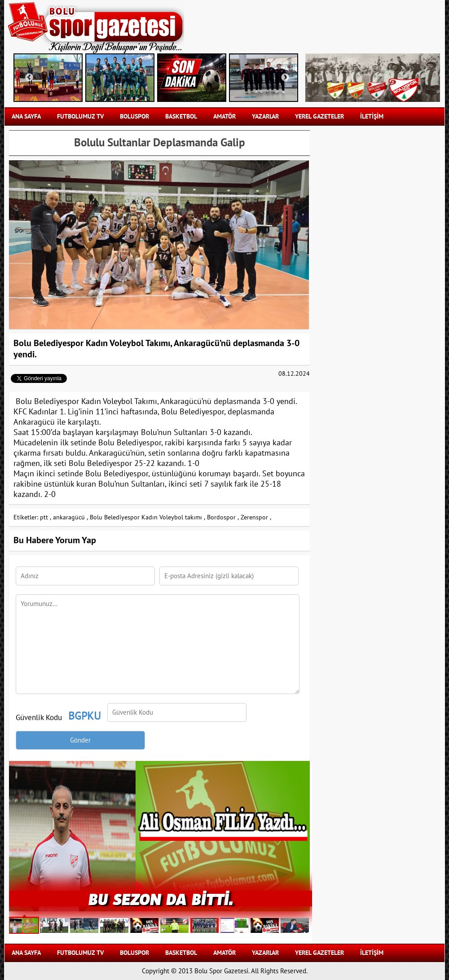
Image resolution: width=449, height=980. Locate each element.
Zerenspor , (256, 517)
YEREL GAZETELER (319, 116)
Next (285, 78)
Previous (29, 78)
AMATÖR (224, 116)
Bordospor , (223, 517)
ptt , (46, 517)
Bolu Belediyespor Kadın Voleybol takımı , (147, 517)
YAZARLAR (265, 116)
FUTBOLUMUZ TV (80, 116)
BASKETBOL (181, 116)
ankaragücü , (70, 517)
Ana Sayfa (26, 116)
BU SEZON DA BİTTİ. (161, 899)
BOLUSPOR (134, 116)
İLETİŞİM (372, 116)
